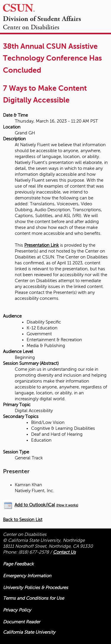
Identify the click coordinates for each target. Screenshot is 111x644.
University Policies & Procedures (36, 588)
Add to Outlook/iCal (35, 505)
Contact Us (64, 552)
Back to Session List (23, 520)
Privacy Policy (17, 610)
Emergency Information (27, 576)
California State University (29, 632)
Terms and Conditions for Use (33, 598)
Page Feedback (18, 564)
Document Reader (21, 622)
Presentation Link (42, 245)
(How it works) (67, 505)
